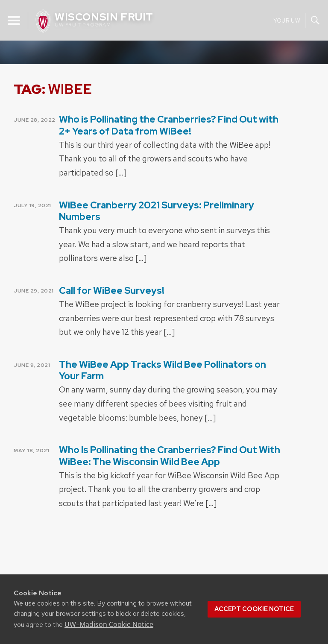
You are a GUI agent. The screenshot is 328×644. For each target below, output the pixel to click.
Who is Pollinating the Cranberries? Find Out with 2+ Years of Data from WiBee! (169, 125)
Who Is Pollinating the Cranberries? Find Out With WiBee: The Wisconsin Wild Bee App (170, 456)
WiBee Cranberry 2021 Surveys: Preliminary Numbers (157, 211)
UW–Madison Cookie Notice (109, 624)
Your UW (287, 20)
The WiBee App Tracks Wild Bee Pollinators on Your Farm (163, 370)
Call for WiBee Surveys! (112, 291)
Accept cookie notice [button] (254, 609)
